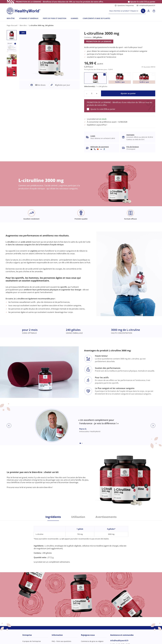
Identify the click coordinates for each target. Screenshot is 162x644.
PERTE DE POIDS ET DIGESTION (55, 18)
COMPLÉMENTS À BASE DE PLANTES (96, 18)
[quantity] (92, 94)
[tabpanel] (81, 542)
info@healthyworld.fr (146, 5)
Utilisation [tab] (78, 517)
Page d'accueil (12, 25)
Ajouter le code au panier (143, 2)
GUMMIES (74, 18)
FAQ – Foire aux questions (61, 641)
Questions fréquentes (124, 5)
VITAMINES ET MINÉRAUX (29, 18)
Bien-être (23, 25)
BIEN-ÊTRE (11, 18)
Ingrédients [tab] (53, 517)
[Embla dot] (80, 443)
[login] (148, 11)
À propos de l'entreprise (32, 641)
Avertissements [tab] (106, 517)
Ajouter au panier (128, 93)
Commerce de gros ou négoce (92, 641)
